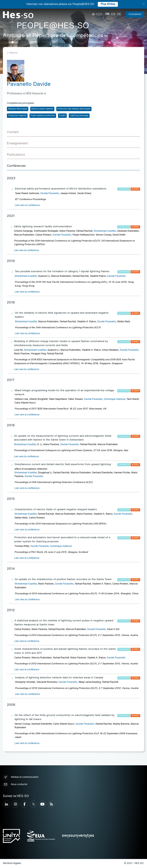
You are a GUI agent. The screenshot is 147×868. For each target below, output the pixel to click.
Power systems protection (43, 116)
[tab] (73, 132)
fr (107, 14)
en (113, 14)
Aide (97, 15)
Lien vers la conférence (27, 205)
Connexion (135, 14)
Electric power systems (42, 109)
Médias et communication (21, 777)
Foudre (62, 116)
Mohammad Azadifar (105, 231)
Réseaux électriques (18, 109)
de (119, 14)
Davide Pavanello (50, 193)
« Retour (12, 53)
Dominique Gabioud (115, 399)
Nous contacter (15, 785)
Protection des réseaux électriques (74, 109)
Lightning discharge (79, 116)
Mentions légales (12, 863)
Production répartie (17, 116)
